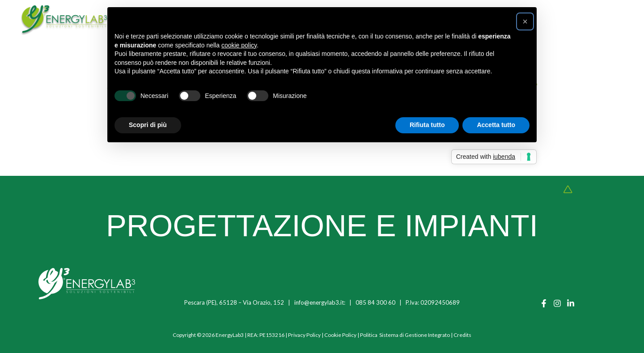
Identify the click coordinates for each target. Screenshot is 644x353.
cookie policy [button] (239, 45)
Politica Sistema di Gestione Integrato (405, 335)
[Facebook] (544, 303)
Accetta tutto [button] (496, 125)
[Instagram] (557, 303)
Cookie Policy (340, 335)
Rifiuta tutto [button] (427, 125)
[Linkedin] (571, 303)
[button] (525, 21)
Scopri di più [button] (148, 125)
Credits (462, 335)
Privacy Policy (304, 335)
